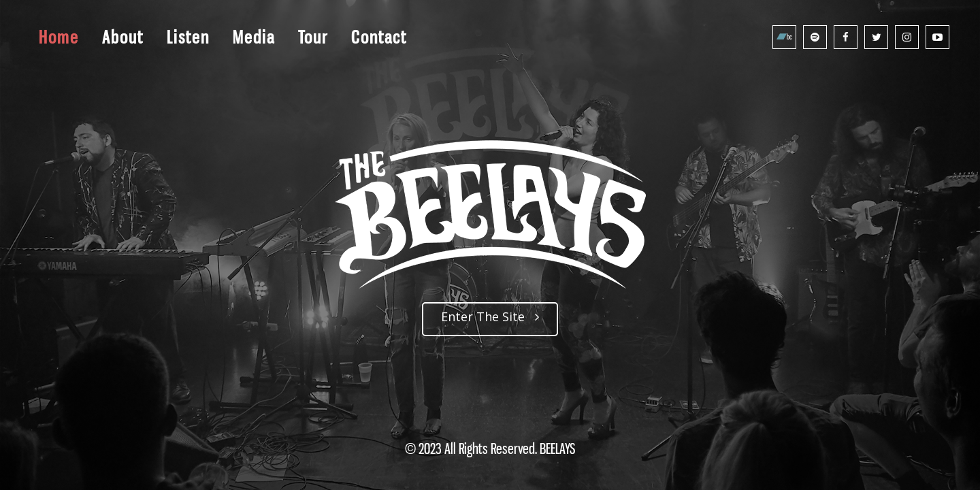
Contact (379, 37)
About (123, 37)
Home (59, 37)
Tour (313, 37)
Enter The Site (490, 316)
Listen (188, 37)
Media (254, 37)
